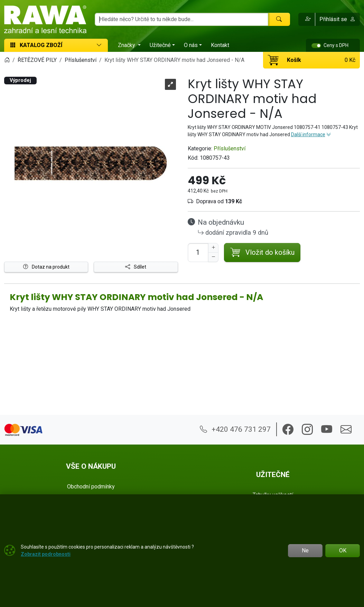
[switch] (316, 46)
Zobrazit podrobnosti (46, 554)
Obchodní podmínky (91, 487)
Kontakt (220, 45)
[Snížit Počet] (213, 257)
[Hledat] (279, 19)
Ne (305, 550)
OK (343, 550)
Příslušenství (230, 148)
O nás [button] (191, 45)
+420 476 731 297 (235, 429)
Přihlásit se (337, 19)
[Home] (7, 60)
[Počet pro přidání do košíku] (198, 253)
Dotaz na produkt (46, 267)
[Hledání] (181, 19)
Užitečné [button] (160, 45)
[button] (307, 19)
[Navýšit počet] (213, 248)
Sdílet (136, 267)
